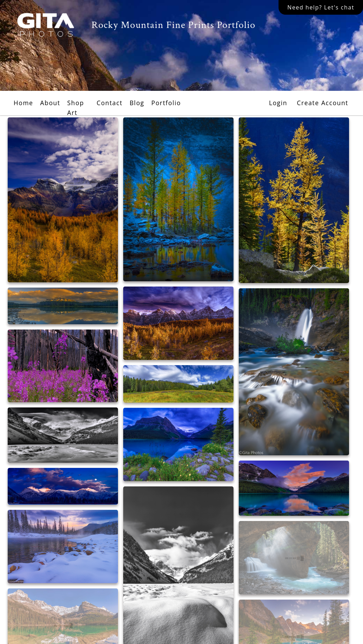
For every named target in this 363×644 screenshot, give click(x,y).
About (50, 103)
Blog (137, 103)
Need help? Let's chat (321, 7)
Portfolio (166, 103)
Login (278, 103)
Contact (110, 103)
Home (23, 103)
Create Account (323, 103)
